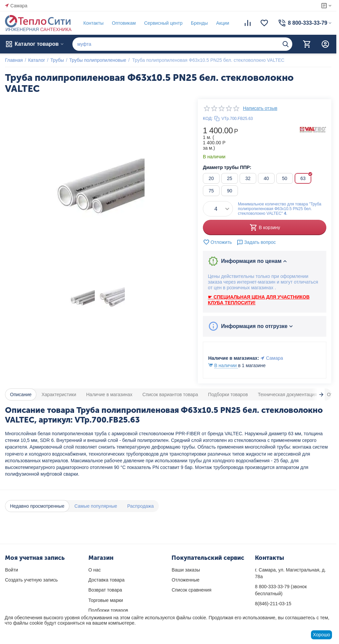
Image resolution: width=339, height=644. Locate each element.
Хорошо (322, 635)
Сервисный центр (163, 23)
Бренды (199, 23)
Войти (12, 570)
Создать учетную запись (31, 580)
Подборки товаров (108, 610)
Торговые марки (106, 600)
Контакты (93, 23)
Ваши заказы (186, 570)
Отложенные (185, 580)
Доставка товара (107, 580)
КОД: (208, 118)
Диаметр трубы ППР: (227, 167)
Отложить (217, 242)
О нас (95, 570)
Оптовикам (124, 23)
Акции (223, 23)
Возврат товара (105, 590)
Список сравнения (191, 590)
